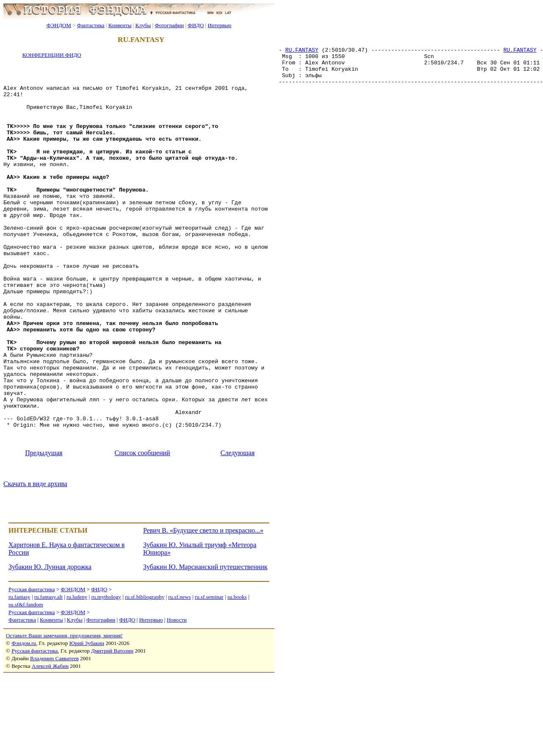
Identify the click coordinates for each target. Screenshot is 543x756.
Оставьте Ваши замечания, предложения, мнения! (64, 716)
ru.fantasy (19, 677)
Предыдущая (44, 533)
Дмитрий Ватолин (112, 731)
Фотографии (169, 25)
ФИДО (196, 25)
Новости (177, 700)
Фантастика (91, 25)
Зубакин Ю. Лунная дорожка (50, 647)
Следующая (238, 533)
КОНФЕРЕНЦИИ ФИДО (51, 55)
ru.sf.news (179, 677)
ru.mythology (106, 677)
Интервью (219, 25)
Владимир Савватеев (54, 738)
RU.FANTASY (302, 53)
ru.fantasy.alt (48, 677)
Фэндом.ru (24, 723)
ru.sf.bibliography (145, 677)
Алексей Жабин (50, 746)
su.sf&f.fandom (26, 685)
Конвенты (120, 25)
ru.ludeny (77, 677)
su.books (237, 677)
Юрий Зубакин (87, 723)
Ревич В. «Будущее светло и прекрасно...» (203, 610)
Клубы (143, 25)
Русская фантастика (32, 669)
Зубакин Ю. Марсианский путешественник (205, 647)
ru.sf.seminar (209, 677)
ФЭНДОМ (59, 25)
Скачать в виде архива (35, 564)
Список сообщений (143, 533)
